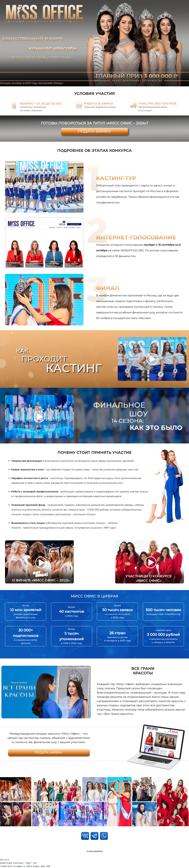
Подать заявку (95, 131)
